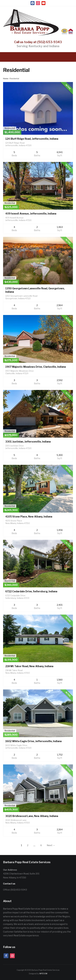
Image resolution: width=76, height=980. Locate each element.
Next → (51, 845)
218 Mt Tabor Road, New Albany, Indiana (29, 666)
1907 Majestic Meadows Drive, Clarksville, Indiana (36, 367)
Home (6, 79)
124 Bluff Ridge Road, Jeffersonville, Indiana (32, 139)
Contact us (9, 884)
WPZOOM (43, 974)
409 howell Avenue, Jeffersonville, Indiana (31, 214)
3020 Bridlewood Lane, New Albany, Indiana (32, 816)
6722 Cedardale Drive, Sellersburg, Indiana (31, 591)
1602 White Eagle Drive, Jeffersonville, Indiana (33, 741)
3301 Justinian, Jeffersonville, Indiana (28, 442)
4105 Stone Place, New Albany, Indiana (29, 517)
